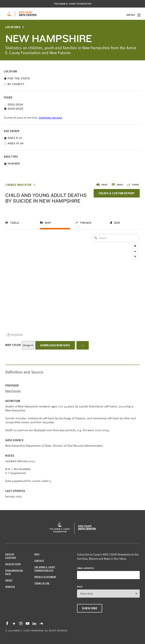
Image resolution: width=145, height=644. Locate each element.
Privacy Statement (45, 577)
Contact (39, 561)
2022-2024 (15, 105)
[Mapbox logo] (15, 335)
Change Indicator (18, 185)
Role (80, 587)
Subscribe (90, 608)
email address (86, 568)
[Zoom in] (135, 246)
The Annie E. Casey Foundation (72, 4)
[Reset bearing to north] (135, 257)
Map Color (13, 345)
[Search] (115, 238)
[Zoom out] (135, 251)
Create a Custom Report (117, 193)
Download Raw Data (55, 345)
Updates (10, 587)
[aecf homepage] (9, 14)
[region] (72, 285)
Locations (13, 27)
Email (117, 185)
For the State (19, 78)
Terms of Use (42, 583)
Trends (86, 223)
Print (102, 185)
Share (133, 185)
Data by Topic (13, 564)
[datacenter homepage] (28, 14)
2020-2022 (15, 109)
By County (16, 84)
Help (37, 554)
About (9, 580)
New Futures (13, 391)
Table (15, 223)
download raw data (50, 118)
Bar (117, 223)
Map (48, 223)
